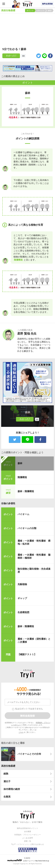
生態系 (7, 797)
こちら (21, 732)
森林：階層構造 (26, 491)
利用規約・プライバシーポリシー (28, 835)
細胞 (6, 774)
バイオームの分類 (27, 528)
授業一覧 (28, 841)
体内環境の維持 (12, 789)
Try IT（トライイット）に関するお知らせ (27, 844)
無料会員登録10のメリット (27, 828)
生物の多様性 (8, 503)
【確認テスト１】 (27, 654)
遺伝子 (7, 781)
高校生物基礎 (8, 766)
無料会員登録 (47, 4)
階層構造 (22, 477)
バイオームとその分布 (29, 754)
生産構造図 (23, 612)
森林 (20, 463)
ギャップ (22, 598)
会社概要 (28, 832)
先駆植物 (22, 584)
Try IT (28, 4)
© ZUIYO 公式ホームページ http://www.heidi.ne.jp (28, 859)
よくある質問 (28, 838)
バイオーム (23, 514)
